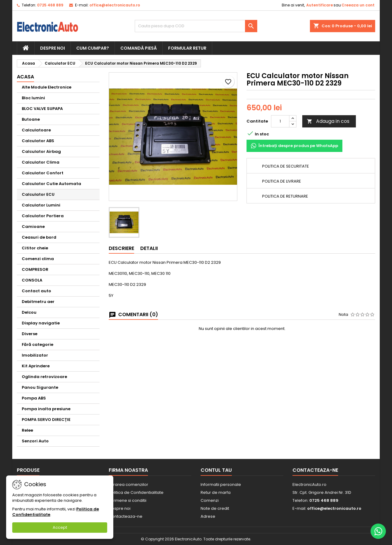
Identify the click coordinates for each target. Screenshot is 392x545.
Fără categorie (38, 344)
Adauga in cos (328, 121)
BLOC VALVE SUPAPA (42, 109)
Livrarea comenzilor (128, 484)
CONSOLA (32, 280)
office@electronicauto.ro (115, 5)
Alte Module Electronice (47, 87)
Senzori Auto (35, 441)
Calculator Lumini (41, 205)
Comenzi (210, 500)
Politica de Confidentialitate (136, 492)
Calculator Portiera (43, 216)
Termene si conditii (128, 500)
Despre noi (53, 48)
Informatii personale (221, 484)
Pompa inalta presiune (46, 409)
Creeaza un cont (358, 5)
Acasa (25, 77)
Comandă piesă (139, 48)
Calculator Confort (43, 173)
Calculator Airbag (41, 151)
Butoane (31, 119)
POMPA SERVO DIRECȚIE (46, 420)
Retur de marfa (216, 492)
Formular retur (187, 48)
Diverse (30, 334)
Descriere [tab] (121, 248)
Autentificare (320, 5)
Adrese (208, 516)
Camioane (33, 227)
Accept (60, 527)
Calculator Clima (41, 162)
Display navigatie (41, 323)
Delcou (29, 312)
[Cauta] (196, 26)
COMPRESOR (35, 269)
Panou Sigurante (40, 387)
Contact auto (36, 291)
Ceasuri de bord (39, 237)
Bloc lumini (33, 98)
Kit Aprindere (36, 366)
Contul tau (216, 470)
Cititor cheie (35, 248)
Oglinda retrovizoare (44, 377)
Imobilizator (35, 355)
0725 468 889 (50, 5)
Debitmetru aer (38, 302)
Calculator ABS (38, 141)
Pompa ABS (34, 398)
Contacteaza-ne (126, 516)
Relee (27, 430)
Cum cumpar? (93, 48)
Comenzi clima (38, 259)
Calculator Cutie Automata (51, 184)
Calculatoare (36, 130)
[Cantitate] (280, 121)
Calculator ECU (38, 194)
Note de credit (215, 508)
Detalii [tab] (149, 248)
